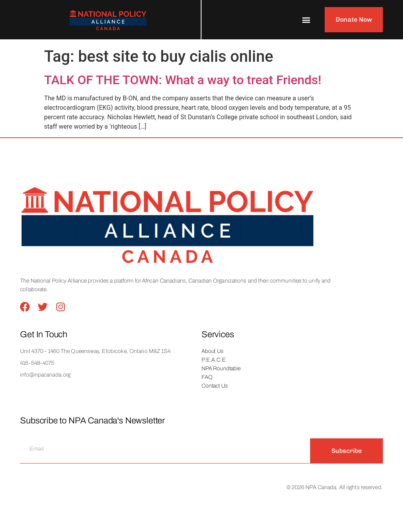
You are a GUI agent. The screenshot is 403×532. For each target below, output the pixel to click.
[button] (306, 20)
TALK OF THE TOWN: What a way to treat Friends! (183, 80)
